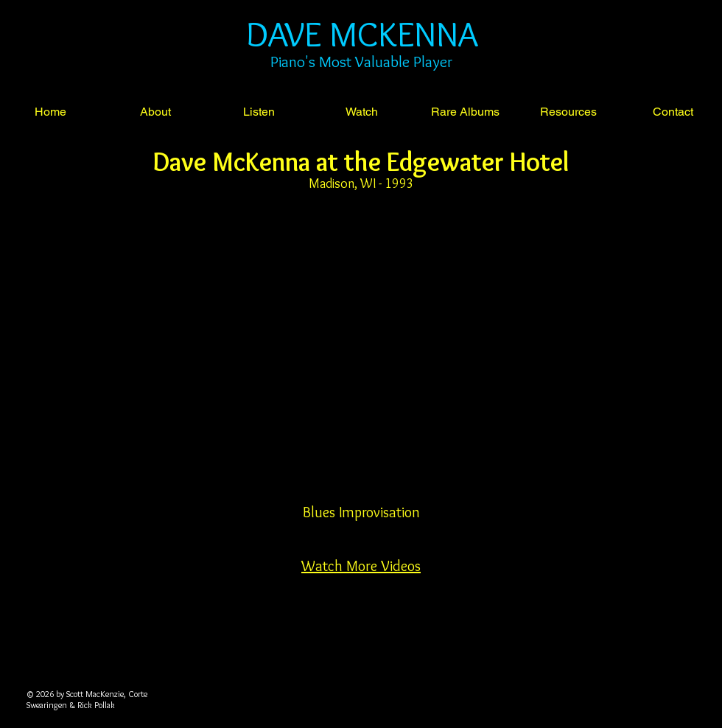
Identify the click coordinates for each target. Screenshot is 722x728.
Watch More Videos (361, 566)
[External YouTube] (361, 362)
